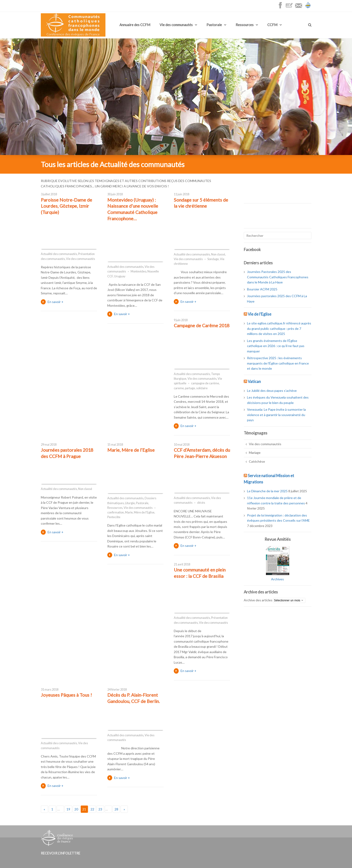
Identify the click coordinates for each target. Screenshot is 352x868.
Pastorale (214, 25)
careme (179, 388)
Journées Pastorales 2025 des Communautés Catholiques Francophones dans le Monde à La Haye (278, 277)
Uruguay (120, 276)
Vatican (254, 381)
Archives (277, 579)
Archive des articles (258, 600)
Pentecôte (114, 517)
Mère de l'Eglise (144, 512)
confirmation (116, 512)
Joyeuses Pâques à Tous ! (66, 695)
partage (190, 388)
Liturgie (130, 503)
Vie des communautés (176, 25)
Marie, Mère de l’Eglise (131, 450)
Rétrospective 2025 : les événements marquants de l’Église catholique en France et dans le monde (278, 363)
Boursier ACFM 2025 (262, 289)
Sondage (213, 259)
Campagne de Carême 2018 (202, 325)
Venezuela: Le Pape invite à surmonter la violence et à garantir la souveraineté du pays (276, 415)
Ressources (245, 25)
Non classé (218, 254)
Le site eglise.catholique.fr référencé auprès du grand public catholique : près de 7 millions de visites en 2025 (279, 328)
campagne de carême (205, 383)
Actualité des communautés (59, 254)
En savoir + (56, 302)
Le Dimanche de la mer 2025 (267, 491)
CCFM (272, 25)
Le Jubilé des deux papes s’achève (272, 391)
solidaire (202, 388)
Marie (129, 512)
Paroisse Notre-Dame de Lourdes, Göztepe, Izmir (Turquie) (66, 206)
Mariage (255, 453)
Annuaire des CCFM (135, 25)
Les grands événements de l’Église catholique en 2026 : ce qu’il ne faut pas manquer (276, 346)
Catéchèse (257, 461)
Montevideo (138, 271)
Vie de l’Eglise (260, 314)
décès (201, 503)
